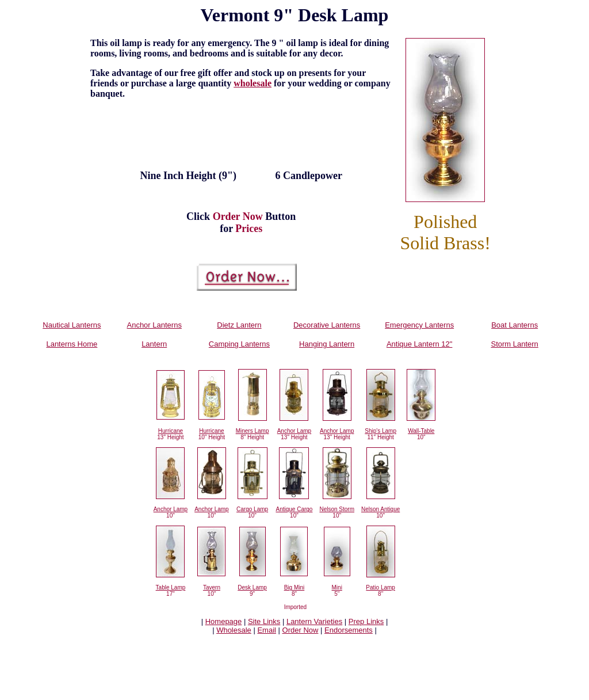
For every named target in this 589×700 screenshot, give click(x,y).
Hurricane (171, 431)
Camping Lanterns (239, 344)
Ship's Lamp (380, 431)
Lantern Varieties (314, 621)
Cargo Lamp (252, 509)
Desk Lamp (252, 587)
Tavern (212, 587)
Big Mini (294, 587)
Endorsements (349, 630)
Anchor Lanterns (154, 325)
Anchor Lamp (294, 431)
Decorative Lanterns (327, 325)
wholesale (253, 83)
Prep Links (366, 621)
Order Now (301, 630)
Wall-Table (421, 431)
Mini (337, 587)
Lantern (154, 344)
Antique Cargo (294, 509)
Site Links (264, 621)
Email (267, 630)
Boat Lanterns (515, 325)
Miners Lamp (253, 431)
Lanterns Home (72, 344)
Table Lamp (171, 587)
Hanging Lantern (327, 344)
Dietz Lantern (239, 325)
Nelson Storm (337, 509)
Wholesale (234, 630)
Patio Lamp (380, 587)
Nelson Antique (380, 509)
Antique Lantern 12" (419, 344)
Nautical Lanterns (72, 325)
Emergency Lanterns (419, 325)
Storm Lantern (514, 344)
